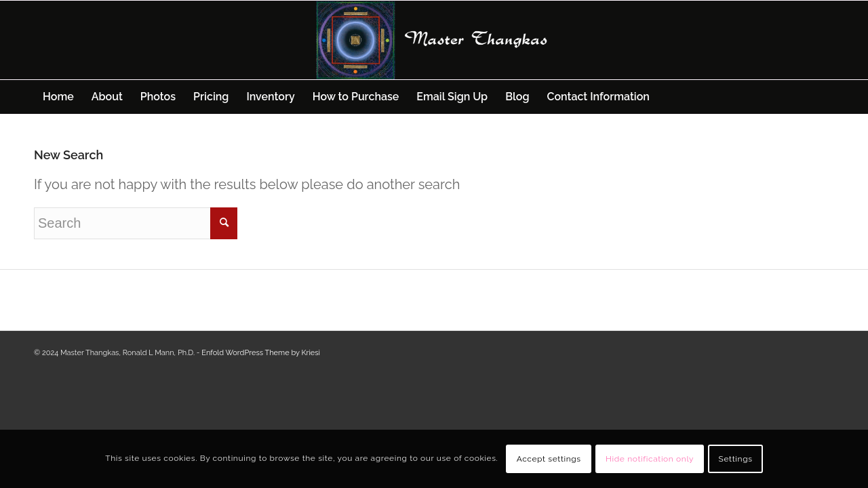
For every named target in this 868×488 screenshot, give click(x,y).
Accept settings (549, 459)
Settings (736, 459)
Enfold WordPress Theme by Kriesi (261, 353)
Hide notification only (650, 459)
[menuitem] (58, 97)
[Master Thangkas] (434, 40)
